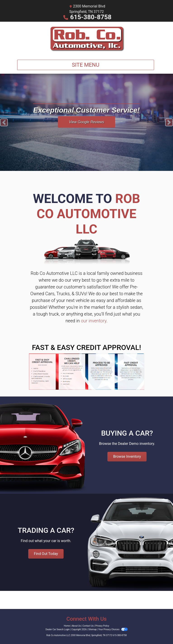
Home (67, 626)
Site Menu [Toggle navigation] (86, 65)
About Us (76, 626)
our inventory (94, 321)
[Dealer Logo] (86, 39)
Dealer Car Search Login (58, 629)
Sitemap (92, 629)
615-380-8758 (91, 17)
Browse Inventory (127, 456)
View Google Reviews (86, 122)
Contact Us (88, 626)
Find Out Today (46, 554)
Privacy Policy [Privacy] (102, 626)
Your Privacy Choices (113, 629)
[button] (4, 122)
